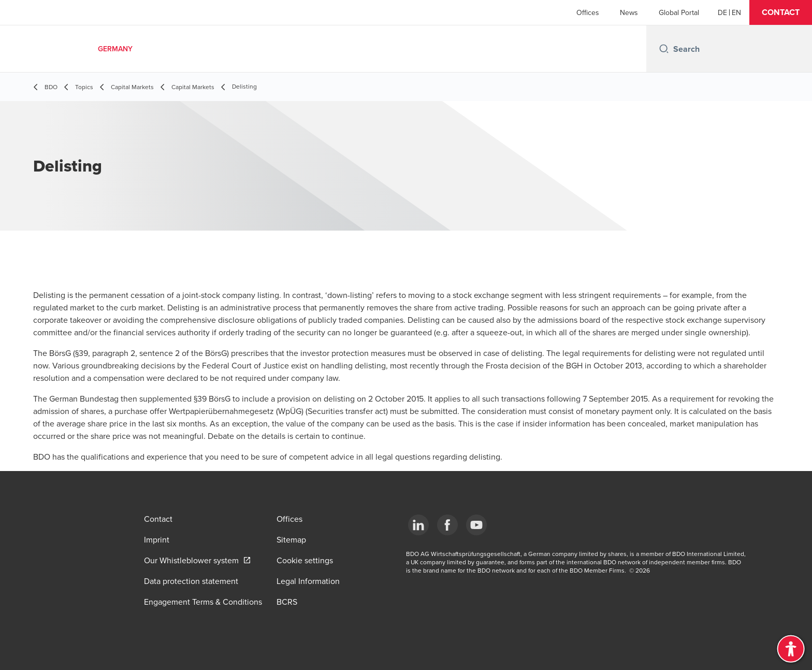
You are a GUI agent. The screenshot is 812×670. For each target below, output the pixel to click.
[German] (722, 12)
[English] (736, 12)
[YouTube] (476, 525)
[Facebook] (447, 525)
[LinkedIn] (418, 525)
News (629, 12)
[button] (781, 12)
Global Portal (679, 12)
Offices (588, 12)
